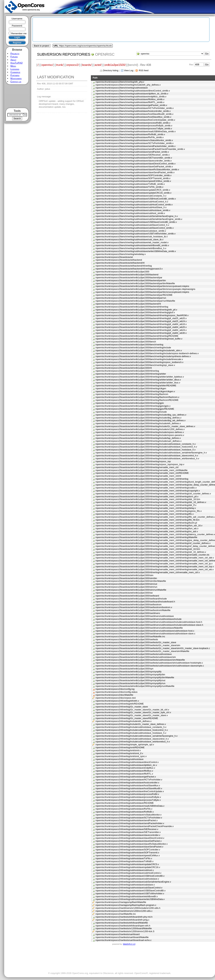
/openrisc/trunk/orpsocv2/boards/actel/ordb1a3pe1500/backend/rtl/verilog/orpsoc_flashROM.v (142, 315)
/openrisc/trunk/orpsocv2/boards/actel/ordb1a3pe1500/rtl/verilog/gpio (130, 403)
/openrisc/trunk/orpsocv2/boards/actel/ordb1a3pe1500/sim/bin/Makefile (131, 581)
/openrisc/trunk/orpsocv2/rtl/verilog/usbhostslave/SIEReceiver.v (127, 829)
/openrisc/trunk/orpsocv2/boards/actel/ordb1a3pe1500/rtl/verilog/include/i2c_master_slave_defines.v (145, 426)
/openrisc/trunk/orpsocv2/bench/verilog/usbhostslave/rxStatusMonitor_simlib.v (134, 140)
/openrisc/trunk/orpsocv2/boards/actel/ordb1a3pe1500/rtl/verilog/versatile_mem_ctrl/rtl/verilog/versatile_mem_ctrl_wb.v (154, 569)
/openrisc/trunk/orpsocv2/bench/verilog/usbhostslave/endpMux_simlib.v (131, 97)
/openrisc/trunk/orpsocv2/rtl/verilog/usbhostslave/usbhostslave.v (127, 879)
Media (13, 66)
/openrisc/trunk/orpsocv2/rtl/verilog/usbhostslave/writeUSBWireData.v (130, 899)
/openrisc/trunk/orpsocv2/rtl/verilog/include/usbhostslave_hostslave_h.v (131, 733)
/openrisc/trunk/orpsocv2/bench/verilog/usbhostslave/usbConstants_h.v (131, 196)
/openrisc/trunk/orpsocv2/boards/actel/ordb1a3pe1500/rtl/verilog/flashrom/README (137, 400)
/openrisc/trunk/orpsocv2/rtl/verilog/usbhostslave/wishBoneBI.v (127, 896)
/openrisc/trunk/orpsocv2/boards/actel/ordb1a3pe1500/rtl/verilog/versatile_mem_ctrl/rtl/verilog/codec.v (146, 488)
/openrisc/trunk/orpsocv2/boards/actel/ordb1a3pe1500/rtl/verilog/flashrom (132, 394)
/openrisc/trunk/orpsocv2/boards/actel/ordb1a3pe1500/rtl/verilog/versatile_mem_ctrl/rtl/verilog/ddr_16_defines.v (151, 502)
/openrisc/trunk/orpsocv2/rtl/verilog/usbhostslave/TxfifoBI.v (124, 861)
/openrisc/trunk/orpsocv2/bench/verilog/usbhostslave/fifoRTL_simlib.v (130, 102)
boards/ (87, 65)
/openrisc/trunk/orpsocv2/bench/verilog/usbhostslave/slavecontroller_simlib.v (133, 161)
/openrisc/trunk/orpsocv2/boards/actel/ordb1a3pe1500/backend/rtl (128, 304)
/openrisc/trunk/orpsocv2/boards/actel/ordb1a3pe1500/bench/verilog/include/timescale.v (139, 359)
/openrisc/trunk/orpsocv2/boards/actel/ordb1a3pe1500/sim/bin (126, 578)
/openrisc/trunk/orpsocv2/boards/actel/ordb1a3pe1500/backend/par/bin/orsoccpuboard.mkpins (142, 286)
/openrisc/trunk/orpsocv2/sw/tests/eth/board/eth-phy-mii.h (124, 917)
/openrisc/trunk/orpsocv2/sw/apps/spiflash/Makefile (121, 902)
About (13, 60)
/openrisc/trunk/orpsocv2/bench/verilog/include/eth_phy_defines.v (128, 85)
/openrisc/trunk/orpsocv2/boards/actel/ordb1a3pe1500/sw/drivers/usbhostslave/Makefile (139, 628)
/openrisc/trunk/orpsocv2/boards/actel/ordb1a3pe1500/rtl (124, 368)
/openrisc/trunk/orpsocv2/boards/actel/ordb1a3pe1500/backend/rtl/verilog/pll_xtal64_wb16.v (141, 324)
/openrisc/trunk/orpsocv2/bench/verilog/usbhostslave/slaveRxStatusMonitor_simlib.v (137, 169)
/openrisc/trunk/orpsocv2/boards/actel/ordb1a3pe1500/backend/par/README (134, 295)
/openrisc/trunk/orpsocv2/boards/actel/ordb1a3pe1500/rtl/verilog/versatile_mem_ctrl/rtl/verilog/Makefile (146, 537)
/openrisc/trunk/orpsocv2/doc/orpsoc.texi (116, 698)
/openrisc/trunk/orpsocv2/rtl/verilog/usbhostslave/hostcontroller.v (127, 783)
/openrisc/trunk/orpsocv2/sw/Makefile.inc (116, 914)
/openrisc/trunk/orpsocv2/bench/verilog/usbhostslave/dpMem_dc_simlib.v (132, 94)
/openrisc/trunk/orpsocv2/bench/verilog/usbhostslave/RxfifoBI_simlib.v (130, 134)
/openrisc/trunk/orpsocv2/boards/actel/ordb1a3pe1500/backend (127, 275)
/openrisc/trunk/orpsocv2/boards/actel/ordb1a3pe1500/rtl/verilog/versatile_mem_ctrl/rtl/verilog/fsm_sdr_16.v (149, 526)
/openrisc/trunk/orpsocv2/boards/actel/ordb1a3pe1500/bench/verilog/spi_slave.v (135, 365)
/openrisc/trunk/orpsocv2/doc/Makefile (114, 695)
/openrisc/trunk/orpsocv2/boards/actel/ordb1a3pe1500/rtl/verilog (127, 371)
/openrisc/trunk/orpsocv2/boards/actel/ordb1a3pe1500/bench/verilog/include (133, 347)
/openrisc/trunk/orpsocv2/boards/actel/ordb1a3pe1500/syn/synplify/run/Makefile (135, 686)
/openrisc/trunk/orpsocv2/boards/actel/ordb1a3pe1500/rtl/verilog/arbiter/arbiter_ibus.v (138, 383)
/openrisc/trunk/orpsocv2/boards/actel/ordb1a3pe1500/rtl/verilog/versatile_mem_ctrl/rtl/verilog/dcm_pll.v (147, 496)
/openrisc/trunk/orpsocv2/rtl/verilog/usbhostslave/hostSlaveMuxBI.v (129, 788)
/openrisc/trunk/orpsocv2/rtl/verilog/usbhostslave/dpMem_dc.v (126, 765)
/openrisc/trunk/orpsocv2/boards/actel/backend (119, 260)
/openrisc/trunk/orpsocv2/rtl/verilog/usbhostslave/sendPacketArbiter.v (130, 823)
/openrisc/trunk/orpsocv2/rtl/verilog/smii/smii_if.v (119, 753)
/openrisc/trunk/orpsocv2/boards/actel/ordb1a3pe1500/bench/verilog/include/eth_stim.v (139, 350)
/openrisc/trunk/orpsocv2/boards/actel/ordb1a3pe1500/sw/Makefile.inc (130, 636)
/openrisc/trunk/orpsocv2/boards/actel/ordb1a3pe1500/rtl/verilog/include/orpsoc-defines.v (140, 432)
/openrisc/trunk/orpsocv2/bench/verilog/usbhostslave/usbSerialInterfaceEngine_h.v (137, 216)
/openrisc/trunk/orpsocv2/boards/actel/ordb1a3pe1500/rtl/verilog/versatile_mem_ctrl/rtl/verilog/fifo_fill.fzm (147, 520)
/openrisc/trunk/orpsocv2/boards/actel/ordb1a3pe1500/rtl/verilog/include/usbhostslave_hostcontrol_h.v (146, 447)
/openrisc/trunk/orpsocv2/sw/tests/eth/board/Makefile (122, 923)
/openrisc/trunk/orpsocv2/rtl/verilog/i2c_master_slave (122, 707)
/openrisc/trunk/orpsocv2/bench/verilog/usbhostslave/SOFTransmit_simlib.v (133, 178)
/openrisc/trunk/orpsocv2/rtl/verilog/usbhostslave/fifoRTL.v (124, 774)
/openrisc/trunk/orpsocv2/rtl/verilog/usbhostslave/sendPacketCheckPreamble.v (135, 826)
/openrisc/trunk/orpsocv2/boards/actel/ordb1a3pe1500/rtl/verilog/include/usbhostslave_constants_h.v (145, 444)
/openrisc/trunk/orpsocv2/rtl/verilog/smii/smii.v (118, 750)
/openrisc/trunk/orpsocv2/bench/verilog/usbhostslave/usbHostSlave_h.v (131, 207)
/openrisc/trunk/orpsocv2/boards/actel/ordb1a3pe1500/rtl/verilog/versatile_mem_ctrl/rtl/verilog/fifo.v (144, 514)
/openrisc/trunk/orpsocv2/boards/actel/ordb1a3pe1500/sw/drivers (128, 613)
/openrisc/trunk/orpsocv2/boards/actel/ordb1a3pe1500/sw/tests (127, 639)
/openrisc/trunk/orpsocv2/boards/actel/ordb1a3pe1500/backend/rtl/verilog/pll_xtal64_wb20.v (141, 327)
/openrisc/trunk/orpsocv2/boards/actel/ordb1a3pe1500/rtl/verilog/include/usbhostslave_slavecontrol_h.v (147, 456)
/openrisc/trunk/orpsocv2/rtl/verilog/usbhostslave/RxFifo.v (124, 809)
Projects (15, 53)
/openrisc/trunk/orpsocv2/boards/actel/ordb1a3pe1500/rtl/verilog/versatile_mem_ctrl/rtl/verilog (142, 479)
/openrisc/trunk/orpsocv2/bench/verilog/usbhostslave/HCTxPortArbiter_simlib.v (135, 108)
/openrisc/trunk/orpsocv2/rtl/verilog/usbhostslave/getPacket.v (126, 777)
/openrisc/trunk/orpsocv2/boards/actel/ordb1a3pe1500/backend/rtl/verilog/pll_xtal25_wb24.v (141, 321)
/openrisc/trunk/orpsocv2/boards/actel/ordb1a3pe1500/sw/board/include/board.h (135, 602)
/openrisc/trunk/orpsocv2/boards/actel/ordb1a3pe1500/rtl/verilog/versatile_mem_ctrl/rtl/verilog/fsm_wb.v (147, 528)
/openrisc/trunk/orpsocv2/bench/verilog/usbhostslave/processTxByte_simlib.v (134, 129)
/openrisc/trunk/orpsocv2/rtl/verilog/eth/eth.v (117, 701)
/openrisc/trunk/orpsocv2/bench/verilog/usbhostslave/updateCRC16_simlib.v (133, 193)
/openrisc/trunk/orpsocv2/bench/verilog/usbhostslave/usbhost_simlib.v (130, 213)
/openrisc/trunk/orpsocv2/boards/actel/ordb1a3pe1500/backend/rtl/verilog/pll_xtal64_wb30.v (141, 333)
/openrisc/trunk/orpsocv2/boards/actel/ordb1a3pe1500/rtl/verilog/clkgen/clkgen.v (135, 391)
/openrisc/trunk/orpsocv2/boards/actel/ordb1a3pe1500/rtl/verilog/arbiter (131, 374)
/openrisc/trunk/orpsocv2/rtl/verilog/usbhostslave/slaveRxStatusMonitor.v (131, 844)
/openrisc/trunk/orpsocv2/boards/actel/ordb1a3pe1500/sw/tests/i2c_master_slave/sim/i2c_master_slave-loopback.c (153, 648)
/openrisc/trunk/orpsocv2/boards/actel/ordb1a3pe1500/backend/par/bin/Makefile (135, 283)
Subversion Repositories (64, 54)
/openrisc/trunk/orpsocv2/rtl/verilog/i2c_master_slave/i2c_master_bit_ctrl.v (132, 710)
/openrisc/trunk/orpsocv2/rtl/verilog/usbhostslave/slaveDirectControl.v (130, 838)
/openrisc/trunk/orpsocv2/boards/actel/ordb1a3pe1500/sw (124, 593)
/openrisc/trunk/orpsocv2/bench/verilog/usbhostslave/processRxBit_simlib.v (133, 123)
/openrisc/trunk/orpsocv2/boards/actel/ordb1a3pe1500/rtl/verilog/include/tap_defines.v (138, 438)
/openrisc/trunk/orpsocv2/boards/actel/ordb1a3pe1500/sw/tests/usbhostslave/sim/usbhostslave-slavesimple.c (150, 666)
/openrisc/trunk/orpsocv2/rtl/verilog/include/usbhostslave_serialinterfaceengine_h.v (136, 736)
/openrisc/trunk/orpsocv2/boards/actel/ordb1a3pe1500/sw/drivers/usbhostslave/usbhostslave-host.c (145, 631)
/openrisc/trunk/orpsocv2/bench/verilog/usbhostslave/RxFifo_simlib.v (129, 137)
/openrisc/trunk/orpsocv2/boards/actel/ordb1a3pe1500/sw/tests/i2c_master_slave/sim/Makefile (142, 651)
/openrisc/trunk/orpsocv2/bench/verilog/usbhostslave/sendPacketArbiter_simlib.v (135, 146)
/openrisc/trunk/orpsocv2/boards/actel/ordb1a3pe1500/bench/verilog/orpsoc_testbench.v (139, 362)
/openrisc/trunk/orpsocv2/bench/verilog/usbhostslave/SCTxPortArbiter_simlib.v (134, 143)
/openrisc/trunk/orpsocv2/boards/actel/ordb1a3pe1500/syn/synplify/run (130, 683)
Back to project (42, 46)
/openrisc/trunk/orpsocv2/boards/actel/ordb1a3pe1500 (122, 272)
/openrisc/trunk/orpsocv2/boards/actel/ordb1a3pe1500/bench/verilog (129, 345)
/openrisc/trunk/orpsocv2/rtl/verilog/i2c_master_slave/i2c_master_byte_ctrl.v (133, 712)
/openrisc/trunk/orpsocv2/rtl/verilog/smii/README (120, 747)
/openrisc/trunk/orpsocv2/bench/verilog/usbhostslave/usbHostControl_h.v (132, 202)
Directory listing (111, 70)
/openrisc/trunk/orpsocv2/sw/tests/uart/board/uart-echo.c (123, 940)
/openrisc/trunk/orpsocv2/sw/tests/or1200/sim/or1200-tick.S (125, 931)
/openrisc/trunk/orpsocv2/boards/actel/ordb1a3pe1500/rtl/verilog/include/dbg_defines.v (138, 418)
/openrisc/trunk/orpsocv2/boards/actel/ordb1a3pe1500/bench (126, 342)
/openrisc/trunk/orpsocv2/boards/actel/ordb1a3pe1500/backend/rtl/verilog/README (137, 336)
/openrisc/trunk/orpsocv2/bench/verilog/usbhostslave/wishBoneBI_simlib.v (132, 245)
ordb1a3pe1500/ (115, 65)
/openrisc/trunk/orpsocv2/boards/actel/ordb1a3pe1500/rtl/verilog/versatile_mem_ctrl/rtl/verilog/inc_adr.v (147, 531)
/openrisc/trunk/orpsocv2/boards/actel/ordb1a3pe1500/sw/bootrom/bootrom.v (134, 607)
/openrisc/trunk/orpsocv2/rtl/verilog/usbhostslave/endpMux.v (125, 768)
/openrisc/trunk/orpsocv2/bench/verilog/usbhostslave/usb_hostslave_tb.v (131, 237)
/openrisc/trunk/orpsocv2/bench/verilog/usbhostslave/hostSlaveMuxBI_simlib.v (134, 114)
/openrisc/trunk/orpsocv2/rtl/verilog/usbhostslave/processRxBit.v (127, 794)
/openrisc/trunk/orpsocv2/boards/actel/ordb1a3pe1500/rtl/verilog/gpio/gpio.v (133, 406)
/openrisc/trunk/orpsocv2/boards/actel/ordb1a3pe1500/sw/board (127, 596)
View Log (129, 70)
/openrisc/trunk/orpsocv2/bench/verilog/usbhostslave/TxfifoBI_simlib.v (130, 184)
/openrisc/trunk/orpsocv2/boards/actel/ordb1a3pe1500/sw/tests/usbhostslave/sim (136, 657)
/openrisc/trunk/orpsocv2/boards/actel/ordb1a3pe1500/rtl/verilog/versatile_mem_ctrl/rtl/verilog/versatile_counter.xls (152, 555)
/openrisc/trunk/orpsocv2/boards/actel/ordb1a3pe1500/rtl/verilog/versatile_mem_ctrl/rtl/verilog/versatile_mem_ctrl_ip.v (154, 564)
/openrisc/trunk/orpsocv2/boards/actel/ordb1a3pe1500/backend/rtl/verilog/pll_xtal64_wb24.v (141, 330)
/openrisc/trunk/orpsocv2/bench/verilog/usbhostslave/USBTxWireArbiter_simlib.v (135, 234)
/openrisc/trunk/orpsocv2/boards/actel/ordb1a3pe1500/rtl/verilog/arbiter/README (136, 386)
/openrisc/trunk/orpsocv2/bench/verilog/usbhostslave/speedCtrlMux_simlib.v (133, 181)
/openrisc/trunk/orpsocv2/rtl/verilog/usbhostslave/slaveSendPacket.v (129, 847)
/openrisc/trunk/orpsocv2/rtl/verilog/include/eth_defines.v (123, 721)
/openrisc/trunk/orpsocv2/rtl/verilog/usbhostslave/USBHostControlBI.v (130, 876)
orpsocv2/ (73, 65)
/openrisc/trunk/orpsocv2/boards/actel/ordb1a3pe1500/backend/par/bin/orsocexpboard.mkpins (142, 292)
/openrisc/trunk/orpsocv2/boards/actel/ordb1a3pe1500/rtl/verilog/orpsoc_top (133, 461)
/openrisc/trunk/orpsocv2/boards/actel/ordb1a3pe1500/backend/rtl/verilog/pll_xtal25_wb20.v (141, 318)
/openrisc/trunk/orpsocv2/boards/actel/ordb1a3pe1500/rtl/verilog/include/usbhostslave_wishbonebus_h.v (147, 458)
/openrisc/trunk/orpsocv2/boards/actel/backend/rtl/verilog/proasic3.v (129, 269)
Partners (15, 75)
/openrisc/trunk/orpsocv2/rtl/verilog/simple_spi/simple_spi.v (125, 745)
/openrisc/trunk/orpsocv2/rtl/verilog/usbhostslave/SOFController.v (128, 850)
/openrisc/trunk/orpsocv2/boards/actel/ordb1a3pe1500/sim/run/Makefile (131, 590)
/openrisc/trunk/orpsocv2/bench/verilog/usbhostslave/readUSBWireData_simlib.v (135, 131)
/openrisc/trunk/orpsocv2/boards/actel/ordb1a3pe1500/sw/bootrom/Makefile (133, 610)
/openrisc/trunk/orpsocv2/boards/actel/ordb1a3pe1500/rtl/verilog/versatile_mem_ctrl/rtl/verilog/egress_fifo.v (148, 511)
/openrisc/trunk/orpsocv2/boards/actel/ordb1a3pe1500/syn (124, 669)
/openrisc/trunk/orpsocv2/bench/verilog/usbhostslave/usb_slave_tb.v (129, 239)
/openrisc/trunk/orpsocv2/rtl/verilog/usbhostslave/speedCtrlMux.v (127, 855)
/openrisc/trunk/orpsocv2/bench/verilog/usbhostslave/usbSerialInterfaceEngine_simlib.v (139, 219)
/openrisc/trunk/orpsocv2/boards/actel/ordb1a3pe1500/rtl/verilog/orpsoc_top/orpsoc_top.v (140, 464)
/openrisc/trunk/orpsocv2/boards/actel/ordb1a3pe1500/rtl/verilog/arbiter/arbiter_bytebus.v (140, 377)
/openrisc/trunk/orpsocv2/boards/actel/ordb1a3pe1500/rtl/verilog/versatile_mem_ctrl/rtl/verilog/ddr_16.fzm (148, 499)
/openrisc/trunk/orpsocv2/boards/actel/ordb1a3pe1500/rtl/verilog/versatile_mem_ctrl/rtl (138, 476)
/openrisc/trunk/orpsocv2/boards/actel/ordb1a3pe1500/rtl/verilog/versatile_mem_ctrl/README (142, 473)
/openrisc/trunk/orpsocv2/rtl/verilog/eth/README (120, 704)
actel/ (98, 65)
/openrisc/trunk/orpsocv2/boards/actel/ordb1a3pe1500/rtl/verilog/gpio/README (135, 409)
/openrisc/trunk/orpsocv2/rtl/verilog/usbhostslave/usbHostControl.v (128, 873)
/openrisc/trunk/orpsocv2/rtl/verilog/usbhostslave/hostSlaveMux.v (128, 785)
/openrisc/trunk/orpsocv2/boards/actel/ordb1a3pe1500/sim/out (126, 584)
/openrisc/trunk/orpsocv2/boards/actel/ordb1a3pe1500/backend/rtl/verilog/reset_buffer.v (139, 339)
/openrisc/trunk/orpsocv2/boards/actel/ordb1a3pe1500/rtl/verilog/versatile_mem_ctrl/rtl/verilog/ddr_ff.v (146, 505)
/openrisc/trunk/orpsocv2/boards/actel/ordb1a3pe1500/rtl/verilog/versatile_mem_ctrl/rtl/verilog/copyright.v (148, 491)
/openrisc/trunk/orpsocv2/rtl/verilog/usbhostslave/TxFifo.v (124, 858)
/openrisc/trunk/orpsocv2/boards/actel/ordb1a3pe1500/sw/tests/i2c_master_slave (136, 642)
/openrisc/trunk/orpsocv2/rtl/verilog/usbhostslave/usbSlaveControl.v (129, 888)
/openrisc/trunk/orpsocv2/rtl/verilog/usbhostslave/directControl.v (127, 762)
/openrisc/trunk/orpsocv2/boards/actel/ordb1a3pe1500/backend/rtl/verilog (132, 307)
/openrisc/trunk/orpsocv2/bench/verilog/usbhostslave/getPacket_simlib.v (131, 105)
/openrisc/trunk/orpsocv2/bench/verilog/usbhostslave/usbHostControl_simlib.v (134, 205)
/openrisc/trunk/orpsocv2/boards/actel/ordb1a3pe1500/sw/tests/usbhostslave (134, 654)
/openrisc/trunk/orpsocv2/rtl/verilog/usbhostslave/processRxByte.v (128, 797)
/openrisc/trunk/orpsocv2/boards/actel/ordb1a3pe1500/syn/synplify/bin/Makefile (135, 677)
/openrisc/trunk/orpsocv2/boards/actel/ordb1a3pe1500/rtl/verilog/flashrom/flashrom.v (137, 397)
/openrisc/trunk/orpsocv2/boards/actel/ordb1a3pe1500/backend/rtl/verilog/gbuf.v (135, 312)
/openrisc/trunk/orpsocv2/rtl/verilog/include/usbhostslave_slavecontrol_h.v (132, 739)
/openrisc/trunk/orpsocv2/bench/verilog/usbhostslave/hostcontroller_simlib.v (133, 111)
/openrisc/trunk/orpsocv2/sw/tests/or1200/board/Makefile (124, 928)
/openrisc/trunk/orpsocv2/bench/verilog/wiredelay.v (120, 254)
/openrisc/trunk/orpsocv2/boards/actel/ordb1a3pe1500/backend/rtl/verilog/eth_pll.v (136, 310)
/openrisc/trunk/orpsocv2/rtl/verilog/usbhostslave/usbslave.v (125, 885)
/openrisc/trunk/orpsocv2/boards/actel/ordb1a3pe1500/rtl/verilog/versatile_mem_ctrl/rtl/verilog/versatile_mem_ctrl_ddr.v (155, 558)
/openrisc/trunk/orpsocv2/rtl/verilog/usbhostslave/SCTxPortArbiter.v (129, 818)
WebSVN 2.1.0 (129, 944)
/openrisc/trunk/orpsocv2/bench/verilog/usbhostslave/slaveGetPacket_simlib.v (134, 167)
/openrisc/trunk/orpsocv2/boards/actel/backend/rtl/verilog (124, 266)
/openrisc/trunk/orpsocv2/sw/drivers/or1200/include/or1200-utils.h (128, 908)
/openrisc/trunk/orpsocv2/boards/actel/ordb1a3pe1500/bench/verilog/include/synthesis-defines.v (143, 356)
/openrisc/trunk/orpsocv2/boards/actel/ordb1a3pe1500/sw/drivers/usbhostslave (135, 616)
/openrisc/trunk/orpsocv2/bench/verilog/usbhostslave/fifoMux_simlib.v (130, 99)
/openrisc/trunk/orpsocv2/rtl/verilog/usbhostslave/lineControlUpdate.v (130, 791)
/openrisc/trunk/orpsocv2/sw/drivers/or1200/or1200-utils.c (124, 911)
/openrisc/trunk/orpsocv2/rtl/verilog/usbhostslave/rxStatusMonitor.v (128, 815)
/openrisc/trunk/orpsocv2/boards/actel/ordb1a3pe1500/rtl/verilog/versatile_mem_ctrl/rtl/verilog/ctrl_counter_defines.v (153, 494)
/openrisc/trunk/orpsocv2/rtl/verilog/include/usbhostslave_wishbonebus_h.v (133, 742)
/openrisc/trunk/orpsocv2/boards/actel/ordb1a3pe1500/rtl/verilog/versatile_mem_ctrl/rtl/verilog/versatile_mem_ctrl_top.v (155, 566)
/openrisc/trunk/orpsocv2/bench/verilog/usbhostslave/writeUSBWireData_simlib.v (136, 251)
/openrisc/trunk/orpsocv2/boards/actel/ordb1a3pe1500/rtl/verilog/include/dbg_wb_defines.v (140, 420)
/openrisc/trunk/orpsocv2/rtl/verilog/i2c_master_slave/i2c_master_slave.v (132, 715)
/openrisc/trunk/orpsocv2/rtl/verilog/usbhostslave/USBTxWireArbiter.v (130, 893)
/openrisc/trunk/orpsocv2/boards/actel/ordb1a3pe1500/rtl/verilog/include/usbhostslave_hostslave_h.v (145, 450)
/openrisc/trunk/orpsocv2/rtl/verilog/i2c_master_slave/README (127, 718)
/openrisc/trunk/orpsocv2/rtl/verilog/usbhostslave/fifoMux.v (124, 771)
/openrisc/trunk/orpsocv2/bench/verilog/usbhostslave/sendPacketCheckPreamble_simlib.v (140, 149)
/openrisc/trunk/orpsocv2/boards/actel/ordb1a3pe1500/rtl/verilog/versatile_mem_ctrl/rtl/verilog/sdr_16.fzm (148, 549)
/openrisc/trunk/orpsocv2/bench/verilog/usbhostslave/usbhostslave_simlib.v (133, 210)
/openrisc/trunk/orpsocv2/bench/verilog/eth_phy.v (120, 82)
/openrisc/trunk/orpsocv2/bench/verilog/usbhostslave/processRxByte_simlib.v (134, 126)
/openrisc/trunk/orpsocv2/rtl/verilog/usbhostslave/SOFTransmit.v (127, 853)
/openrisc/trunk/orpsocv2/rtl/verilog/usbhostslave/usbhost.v (125, 870)
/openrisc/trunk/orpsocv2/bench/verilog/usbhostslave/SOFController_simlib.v (133, 175)
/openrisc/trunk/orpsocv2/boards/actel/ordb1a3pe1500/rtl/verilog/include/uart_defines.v (138, 441)
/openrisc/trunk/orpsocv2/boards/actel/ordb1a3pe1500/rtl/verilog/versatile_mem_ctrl (137, 467)
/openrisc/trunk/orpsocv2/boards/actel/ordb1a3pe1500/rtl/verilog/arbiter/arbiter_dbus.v (138, 380)
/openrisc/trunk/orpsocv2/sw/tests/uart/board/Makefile (122, 937)
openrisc (105, 54)
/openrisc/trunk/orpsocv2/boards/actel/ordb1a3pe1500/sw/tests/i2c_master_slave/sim (138, 645)
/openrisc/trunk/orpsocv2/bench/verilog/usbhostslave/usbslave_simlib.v (131, 231)
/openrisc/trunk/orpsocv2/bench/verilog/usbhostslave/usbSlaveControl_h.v (132, 225)
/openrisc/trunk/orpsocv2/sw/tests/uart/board (117, 934)
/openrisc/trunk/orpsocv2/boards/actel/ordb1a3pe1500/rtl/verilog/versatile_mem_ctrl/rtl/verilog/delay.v (146, 508)
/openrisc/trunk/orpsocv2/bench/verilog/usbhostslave (122, 88)
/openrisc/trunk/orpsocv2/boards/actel (114, 257)
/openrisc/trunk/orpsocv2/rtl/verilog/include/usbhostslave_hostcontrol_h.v (132, 730)
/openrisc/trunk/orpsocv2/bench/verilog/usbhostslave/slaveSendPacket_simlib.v (135, 172)
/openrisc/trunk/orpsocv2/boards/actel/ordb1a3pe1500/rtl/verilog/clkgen (131, 388)
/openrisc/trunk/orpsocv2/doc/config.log (115, 689)
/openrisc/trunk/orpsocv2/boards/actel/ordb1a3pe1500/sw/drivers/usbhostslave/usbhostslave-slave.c (145, 634)
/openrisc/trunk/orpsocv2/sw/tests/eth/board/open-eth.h (123, 926)
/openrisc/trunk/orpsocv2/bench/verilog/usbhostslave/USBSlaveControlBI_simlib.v (136, 222)
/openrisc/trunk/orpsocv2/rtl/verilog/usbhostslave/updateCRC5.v (127, 864)
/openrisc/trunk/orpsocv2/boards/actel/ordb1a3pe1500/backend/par (129, 277)
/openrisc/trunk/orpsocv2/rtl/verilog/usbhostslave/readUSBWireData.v (130, 806)
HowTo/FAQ (17, 63)
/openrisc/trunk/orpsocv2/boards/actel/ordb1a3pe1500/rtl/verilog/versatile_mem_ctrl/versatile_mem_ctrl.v (148, 572)
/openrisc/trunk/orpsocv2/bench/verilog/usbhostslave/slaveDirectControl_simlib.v (135, 164)
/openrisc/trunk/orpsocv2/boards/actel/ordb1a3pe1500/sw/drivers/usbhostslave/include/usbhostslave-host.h (149, 622)
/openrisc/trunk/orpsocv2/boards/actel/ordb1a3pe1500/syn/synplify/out (130, 680)
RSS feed (144, 70)
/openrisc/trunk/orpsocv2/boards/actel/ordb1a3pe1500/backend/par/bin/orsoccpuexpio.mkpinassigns (145, 289)
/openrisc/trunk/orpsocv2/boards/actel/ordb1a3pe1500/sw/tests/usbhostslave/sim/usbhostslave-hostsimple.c (149, 663)
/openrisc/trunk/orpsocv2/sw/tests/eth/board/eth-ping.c (122, 920)
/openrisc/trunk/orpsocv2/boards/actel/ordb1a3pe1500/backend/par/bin (131, 280)
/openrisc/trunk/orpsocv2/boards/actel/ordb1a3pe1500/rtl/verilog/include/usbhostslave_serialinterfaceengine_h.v (151, 453)
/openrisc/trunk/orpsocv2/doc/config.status (116, 692)
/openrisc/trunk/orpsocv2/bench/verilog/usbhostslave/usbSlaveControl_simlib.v (135, 228)
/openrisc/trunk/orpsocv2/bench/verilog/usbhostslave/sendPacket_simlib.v (132, 152)
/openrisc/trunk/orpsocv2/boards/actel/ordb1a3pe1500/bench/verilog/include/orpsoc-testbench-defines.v (147, 353)
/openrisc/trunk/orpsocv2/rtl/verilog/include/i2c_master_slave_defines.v (131, 724)
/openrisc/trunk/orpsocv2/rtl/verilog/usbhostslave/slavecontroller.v (128, 835)
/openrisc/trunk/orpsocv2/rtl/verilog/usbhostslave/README (125, 803)
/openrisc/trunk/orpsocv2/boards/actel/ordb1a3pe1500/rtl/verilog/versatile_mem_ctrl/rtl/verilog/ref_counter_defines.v (153, 543)
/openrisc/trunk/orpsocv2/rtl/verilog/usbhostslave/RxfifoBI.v (125, 812)
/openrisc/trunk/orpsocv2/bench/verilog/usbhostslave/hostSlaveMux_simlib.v (133, 117)
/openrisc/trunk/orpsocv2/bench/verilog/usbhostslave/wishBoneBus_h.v (131, 248)
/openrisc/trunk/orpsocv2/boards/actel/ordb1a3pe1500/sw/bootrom (128, 605)
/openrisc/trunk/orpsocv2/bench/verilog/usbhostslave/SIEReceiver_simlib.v (132, 155)
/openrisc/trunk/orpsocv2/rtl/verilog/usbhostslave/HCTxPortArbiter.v (129, 780)
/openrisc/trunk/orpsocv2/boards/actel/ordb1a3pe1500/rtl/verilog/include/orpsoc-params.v (140, 435)
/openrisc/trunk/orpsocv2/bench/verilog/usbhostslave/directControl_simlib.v (133, 91)
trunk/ (60, 65)
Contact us (16, 81)
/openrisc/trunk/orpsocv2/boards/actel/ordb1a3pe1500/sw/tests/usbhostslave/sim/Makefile (140, 660)
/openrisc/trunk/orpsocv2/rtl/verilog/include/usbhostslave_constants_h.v (131, 727)
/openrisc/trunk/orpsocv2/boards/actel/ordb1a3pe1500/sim (124, 575)
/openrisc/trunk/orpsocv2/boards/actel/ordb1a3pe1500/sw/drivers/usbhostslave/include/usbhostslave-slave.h (149, 625)
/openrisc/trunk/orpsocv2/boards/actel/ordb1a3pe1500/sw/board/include (131, 599)
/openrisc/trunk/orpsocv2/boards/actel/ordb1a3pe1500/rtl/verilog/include (131, 412)
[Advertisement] (17, 96)
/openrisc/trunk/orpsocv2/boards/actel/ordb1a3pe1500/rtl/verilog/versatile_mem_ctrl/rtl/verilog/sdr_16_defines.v (151, 552)
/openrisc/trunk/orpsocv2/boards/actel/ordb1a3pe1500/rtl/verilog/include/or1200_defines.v (140, 429)
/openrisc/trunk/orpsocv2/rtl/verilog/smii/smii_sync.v (121, 756)
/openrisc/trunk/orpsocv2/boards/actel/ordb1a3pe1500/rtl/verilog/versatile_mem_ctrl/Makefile (141, 470)
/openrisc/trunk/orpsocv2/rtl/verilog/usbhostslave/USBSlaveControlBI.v (130, 891)
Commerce (15, 72)
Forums (14, 57)
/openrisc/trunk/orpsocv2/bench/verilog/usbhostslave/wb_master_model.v (132, 242)
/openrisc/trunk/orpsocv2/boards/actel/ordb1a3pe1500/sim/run (126, 587)
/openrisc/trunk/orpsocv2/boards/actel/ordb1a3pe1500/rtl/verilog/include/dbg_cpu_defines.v (141, 415)
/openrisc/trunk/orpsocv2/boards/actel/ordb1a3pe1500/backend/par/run (131, 298)
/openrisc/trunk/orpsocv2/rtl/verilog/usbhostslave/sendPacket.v (126, 820)
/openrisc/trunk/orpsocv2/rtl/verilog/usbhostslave (119, 759)
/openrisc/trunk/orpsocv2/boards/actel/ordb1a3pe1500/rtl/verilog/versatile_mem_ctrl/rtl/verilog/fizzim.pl (146, 523)
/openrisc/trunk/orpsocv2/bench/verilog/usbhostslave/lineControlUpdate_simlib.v (135, 120)
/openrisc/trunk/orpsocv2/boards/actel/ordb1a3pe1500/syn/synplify (128, 672)
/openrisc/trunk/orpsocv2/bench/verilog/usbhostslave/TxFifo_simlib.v (129, 187)
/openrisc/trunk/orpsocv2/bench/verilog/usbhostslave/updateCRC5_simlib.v (133, 190)
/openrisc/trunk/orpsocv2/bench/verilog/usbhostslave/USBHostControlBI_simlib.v (136, 199)
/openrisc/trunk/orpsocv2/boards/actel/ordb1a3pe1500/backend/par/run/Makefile (135, 301)
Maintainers (16, 78)
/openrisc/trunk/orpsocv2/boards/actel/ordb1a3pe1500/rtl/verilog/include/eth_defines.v (138, 423)
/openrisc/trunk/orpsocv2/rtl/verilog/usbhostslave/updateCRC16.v (128, 867)
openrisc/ (47, 65)
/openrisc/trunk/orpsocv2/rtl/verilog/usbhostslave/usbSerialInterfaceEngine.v (133, 882)
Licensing (15, 69)
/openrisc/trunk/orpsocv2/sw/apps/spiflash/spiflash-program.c (126, 905)
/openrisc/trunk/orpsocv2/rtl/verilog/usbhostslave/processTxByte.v (128, 800)
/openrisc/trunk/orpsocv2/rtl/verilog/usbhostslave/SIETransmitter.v (128, 832)
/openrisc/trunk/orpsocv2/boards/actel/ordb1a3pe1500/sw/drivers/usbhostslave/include (138, 619)
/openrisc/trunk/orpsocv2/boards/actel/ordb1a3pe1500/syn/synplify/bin (130, 675)
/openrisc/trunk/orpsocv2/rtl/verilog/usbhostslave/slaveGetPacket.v (128, 841)
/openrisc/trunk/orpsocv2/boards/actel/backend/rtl (120, 263)
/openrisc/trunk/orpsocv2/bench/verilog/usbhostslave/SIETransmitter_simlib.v (134, 158)
